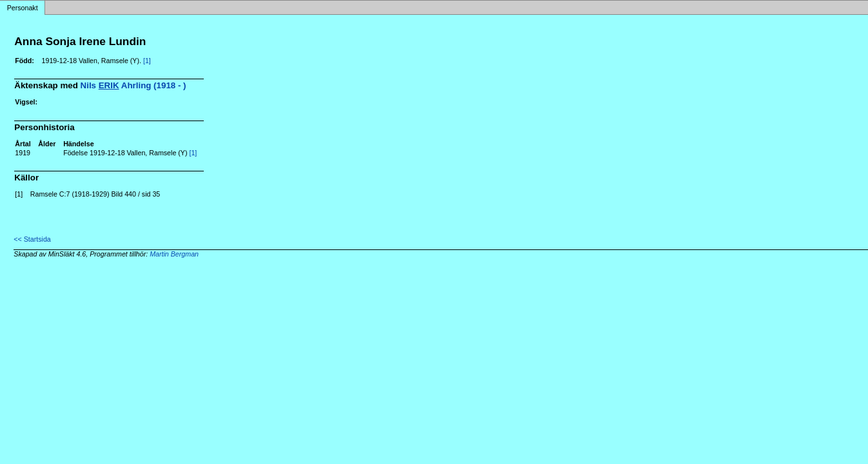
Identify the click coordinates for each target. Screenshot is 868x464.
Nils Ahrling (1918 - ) (133, 85)
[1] (147, 61)
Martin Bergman (174, 254)
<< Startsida (32, 239)
